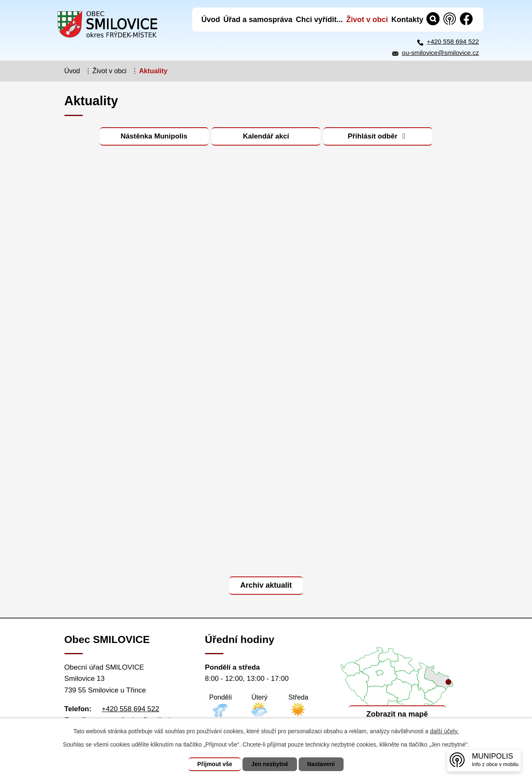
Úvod (72, 71)
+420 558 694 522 (453, 41)
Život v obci (109, 71)
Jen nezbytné (270, 764)
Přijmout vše (215, 764)
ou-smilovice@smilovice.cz (440, 53)
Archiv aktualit (266, 585)
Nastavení (321, 764)
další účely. (444, 731)
